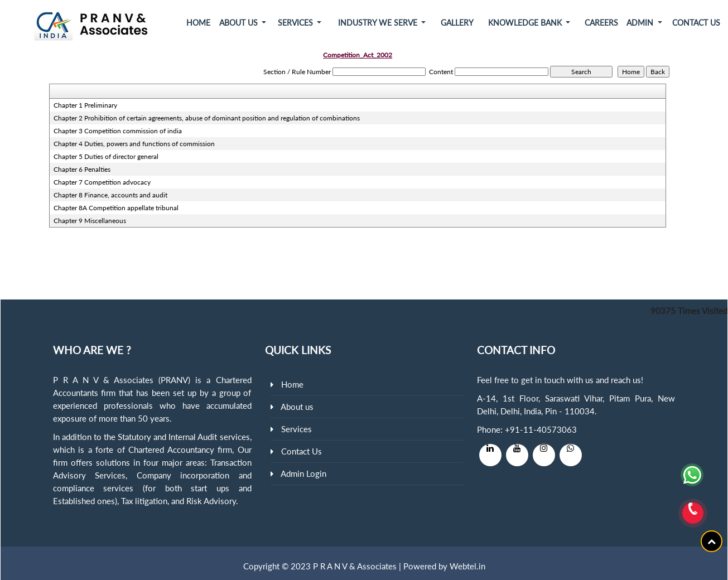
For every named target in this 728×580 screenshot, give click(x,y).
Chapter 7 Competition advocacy (102, 182)
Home (198, 23)
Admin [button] (641, 23)
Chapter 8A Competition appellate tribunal (116, 208)
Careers (601, 23)
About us (297, 407)
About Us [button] (240, 23)
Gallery (457, 23)
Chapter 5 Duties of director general (106, 156)
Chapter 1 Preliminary (85, 105)
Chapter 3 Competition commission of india (118, 131)
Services (296, 429)
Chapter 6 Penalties (82, 169)
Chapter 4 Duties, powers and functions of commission (134, 144)
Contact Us (696, 23)
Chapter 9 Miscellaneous (90, 221)
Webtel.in (467, 566)
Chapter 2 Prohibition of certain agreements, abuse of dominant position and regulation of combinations (207, 118)
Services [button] (296, 23)
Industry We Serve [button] (379, 23)
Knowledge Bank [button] (526, 23)
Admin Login (303, 473)
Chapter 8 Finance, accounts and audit (110, 195)
